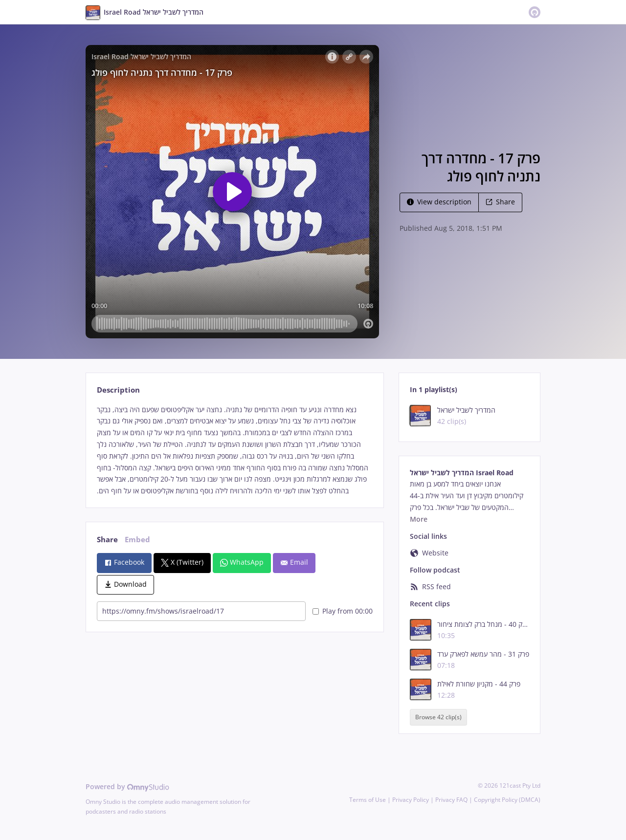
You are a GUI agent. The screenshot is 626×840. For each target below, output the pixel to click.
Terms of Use (368, 800)
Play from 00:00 (343, 611)
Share (500, 202)
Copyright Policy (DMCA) (507, 800)
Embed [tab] (137, 540)
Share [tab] (107, 540)
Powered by (127, 786)
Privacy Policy (411, 800)
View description (439, 202)
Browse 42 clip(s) (438, 717)
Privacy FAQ (451, 800)
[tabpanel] (235, 450)
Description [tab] (118, 390)
